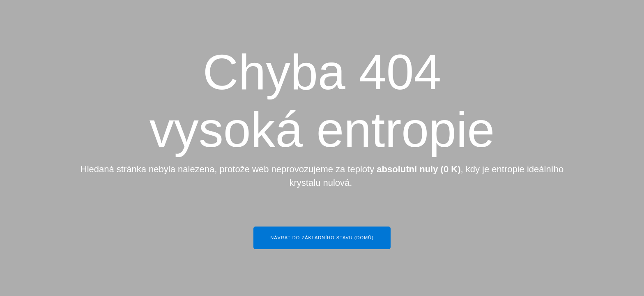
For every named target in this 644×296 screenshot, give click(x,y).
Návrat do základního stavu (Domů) (322, 238)
